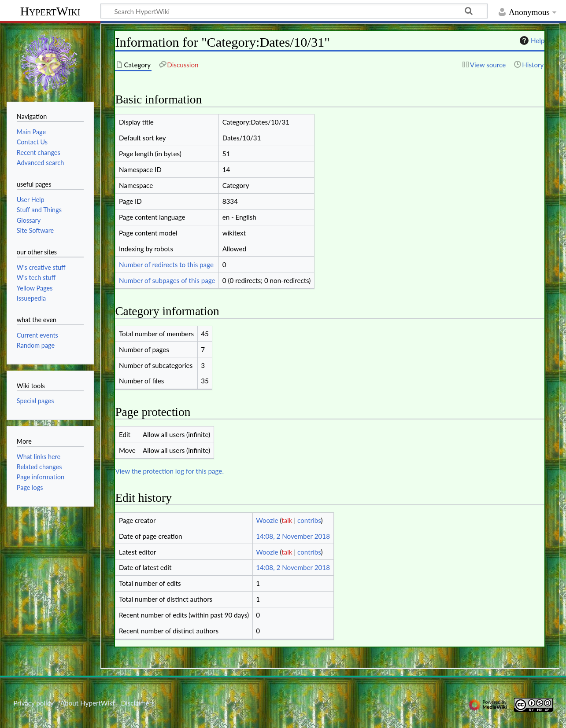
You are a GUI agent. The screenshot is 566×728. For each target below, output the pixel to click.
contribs (309, 520)
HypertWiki (50, 11)
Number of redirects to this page (166, 265)
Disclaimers (138, 703)
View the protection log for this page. (169, 471)
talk (287, 520)
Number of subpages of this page (167, 280)
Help (531, 40)
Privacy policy (33, 703)
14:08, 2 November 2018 (293, 536)
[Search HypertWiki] (294, 11)
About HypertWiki (87, 703)
